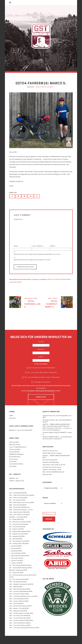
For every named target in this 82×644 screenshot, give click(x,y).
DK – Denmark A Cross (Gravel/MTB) (20, 530)
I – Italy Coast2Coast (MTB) (17, 561)
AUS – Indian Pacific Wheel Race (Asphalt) (22, 503)
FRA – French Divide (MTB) (17, 535)
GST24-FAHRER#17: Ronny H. (57, 311)
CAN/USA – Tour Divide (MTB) (18, 525)
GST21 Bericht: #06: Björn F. (53, 447)
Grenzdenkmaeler (15, 460)
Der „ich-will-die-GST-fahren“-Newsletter (41, 381)
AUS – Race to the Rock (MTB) (18, 506)
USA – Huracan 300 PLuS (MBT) (19, 609)
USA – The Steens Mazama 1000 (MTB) (21, 629)
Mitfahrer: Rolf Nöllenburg (51, 470)
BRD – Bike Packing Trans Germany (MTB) (22, 511)
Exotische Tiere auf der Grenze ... (53, 475)
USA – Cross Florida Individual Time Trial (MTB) (23, 604)
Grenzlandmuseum (15, 465)
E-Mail (41, 365)
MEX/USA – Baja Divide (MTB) (18, 578)
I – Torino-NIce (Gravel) (16, 566)
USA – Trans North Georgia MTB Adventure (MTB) (24, 636)
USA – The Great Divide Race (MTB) (20, 626)
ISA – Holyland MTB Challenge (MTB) (20, 576)
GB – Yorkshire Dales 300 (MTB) (19, 552)
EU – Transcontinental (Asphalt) (19, 532)
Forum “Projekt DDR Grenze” (18, 455)
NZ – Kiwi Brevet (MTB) (16, 581)
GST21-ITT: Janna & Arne (50, 459)
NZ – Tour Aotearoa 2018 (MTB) (19, 588)
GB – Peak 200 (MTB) (16, 547)
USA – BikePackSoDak (16, 595)
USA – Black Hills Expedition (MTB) (20, 597)
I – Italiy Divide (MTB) (16, 559)
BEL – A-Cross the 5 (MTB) (17, 508)
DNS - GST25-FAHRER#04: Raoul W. (54, 480)
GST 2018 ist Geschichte (50, 468)
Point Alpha (13, 474)
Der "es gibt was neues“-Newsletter (41, 376)
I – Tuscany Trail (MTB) (16, 569)
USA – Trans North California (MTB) (20, 633)
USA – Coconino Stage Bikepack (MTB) (21, 600)
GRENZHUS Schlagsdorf (16, 462)
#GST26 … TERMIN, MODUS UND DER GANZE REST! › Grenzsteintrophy (56, 433)
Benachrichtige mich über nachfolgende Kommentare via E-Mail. (37, 262)
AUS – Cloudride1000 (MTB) (18, 501)
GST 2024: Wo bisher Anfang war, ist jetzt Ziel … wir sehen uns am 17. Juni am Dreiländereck (57, 436)
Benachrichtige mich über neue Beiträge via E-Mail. (32, 268)
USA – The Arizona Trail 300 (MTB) (20, 624)
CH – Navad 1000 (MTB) (17, 527)
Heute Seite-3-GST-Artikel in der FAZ (54, 473)
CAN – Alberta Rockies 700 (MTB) (19, 520)
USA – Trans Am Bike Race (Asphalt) (20, 631)
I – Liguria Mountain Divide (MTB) (19, 564)
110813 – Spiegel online (17, 489)
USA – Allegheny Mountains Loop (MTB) (21, 592)
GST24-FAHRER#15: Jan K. (25, 311)
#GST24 (38, 95)
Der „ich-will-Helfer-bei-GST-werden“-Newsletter (41, 385)
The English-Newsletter (41, 390)
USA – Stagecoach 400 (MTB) (18, 619)
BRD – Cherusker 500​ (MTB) (18, 513)
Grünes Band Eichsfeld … (17, 472)
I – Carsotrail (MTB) (15, 557)
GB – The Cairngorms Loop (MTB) (19, 549)
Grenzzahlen (13, 470)
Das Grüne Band (14, 450)
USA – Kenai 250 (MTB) (16, 612)
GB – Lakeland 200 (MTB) (17, 544)
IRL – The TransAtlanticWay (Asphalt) (20, 574)
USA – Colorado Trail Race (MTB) (19, 602)
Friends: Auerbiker (15, 458)
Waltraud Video (47, 482)
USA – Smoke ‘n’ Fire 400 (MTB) (19, 616)
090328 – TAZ (14, 487)
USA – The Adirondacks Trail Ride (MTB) (21, 621)
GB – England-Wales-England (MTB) (20, 540)
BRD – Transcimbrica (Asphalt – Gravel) (21, 518)
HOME (11, 424)
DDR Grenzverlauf (15, 453)
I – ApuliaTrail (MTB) (15, 554)
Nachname (41, 357)
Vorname (41, 350)
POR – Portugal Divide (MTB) (18, 590)
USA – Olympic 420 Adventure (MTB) (20, 614)
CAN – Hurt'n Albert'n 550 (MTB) (19, 523)
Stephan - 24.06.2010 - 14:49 (52, 478)
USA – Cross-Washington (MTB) (19, 607)
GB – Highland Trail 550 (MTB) (18, 542)
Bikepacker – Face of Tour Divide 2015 (21, 438)
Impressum (13, 426)
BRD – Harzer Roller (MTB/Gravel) (20, 515)
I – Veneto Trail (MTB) (16, 571)
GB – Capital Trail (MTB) (16, 537)
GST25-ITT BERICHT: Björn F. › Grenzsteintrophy (57, 445)
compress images (48, 441)
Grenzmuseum (14, 467)
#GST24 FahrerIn (47, 95)
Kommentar (19, 228)
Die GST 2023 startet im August (52, 461)
